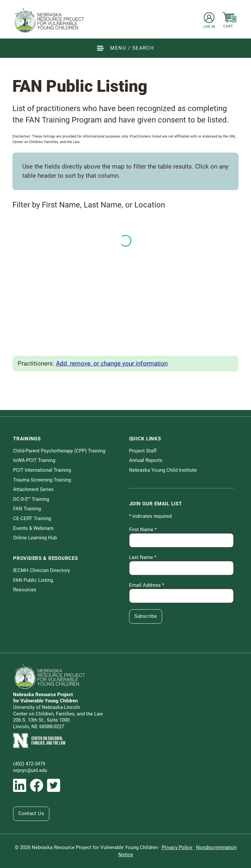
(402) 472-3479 (29, 764)
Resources (25, 590)
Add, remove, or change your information (112, 364)
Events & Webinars (33, 528)
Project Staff (143, 451)
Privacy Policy (178, 847)
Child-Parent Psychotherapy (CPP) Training (59, 451)
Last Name (143, 557)
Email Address (147, 585)
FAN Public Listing (33, 580)
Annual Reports (146, 460)
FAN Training (27, 509)
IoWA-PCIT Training (34, 460)
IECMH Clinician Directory (42, 570)
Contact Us (31, 813)
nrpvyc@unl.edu (30, 770)
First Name (143, 530)
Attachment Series (33, 489)
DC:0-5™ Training (31, 499)
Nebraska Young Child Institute (163, 470)
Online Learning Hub (35, 538)
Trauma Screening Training (42, 480)
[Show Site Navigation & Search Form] (125, 48)
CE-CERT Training (32, 518)
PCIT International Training (42, 470)
